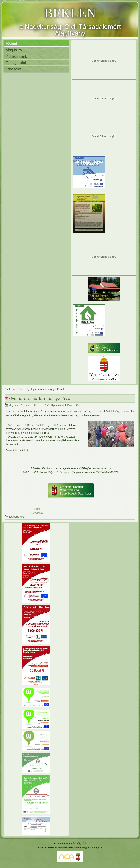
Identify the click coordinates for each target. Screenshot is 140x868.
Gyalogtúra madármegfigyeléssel (41, 398)
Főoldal (11, 43)
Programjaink (16, 56)
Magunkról (14, 50)
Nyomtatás (57, 405)
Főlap (20, 389)
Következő (37, 513)
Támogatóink (16, 62)
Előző (37, 509)
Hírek (22, 517)
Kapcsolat (13, 69)
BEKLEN (70, 13)
